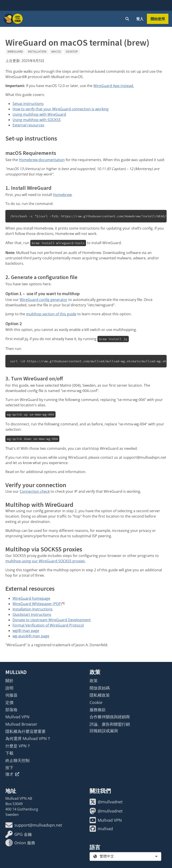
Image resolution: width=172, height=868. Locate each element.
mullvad (101, 829)
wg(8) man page (26, 631)
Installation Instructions (33, 609)
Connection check (35, 491)
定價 (9, 702)
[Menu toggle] (18, 19)
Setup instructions (28, 104)
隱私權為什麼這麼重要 (26, 731)
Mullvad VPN (17, 717)
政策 (94, 680)
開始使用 (158, 19)
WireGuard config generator (44, 300)
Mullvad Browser (21, 724)
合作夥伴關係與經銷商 (110, 717)
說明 (9, 688)
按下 (9, 768)
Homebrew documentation (42, 160)
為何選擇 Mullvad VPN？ (28, 738)
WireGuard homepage (31, 598)
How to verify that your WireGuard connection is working (61, 109)
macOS (56, 52)
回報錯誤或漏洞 (104, 731)
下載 (9, 753)
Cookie (96, 702)
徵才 (12, 774)
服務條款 (98, 710)
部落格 (11, 710)
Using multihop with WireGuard (39, 114)
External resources (28, 125)
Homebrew (62, 195)
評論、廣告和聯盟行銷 (110, 724)
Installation (37, 52)
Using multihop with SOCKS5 (37, 120)
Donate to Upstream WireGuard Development (52, 620)
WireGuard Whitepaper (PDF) (37, 604)
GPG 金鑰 (19, 834)
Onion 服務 (20, 843)
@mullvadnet (106, 802)
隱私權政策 (100, 695)
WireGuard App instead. (114, 86)
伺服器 (11, 695)
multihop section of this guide (51, 314)
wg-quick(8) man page (31, 636)
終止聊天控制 (17, 760)
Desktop (72, 52)
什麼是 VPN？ (18, 746)
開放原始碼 (100, 688)
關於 (9, 680)
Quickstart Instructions (32, 614)
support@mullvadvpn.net (34, 825)
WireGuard (15, 52)
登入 (140, 19)
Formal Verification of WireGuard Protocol (48, 625)
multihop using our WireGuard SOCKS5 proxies (45, 561)
